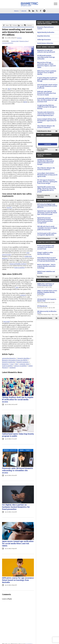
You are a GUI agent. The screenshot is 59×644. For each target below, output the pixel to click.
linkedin (33, 11)
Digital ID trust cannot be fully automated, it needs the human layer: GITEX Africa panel (47, 213)
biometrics (5, 364)
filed (9, 89)
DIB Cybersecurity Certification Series (48, 313)
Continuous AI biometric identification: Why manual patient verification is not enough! (46, 162)
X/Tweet (15, 25)
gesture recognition (20, 366)
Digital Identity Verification (46, 32)
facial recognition (19, 268)
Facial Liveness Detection (45, 43)
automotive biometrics (9, 358)
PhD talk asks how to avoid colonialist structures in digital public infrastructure (47, 228)
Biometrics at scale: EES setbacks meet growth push (46, 51)
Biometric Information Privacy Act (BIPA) (15, 360)
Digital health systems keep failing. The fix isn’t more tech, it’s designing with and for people (47, 189)
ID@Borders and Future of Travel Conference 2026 (48, 286)
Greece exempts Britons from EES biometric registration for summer (47, 121)
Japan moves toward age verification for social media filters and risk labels (18, 544)
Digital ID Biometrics (44, 239)
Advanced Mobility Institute (18, 264)
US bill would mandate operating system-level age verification (46, 57)
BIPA (25, 102)
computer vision (24, 364)
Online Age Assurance (44, 40)
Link (22, 25)
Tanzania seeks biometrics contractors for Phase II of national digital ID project (46, 114)
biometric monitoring (9, 362)
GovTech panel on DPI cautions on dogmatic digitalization (47, 234)
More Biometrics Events (45, 318)
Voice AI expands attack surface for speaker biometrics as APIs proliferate (47, 86)
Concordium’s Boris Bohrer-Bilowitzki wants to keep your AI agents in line (47, 175)
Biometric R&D (15, 41)
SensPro (9, 208)
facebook (41, 11)
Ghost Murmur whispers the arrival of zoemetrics (46, 127)
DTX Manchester (48, 307)
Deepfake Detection (44, 36)
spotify (44, 11)
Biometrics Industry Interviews (44, 196)
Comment (29, 25)
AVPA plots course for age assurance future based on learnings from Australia (18, 580)
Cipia (17, 287)
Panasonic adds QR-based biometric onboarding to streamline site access (18, 471)
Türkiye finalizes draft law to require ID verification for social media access (18, 400)
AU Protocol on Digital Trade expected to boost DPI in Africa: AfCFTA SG (47, 206)
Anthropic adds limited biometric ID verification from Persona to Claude (47, 93)
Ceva (12, 364)
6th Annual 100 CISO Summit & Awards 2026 (48, 301)
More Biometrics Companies (42, 150)
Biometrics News (24, 41)
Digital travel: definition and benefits (46, 272)
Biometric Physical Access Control (45, 28)
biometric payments (23, 362)
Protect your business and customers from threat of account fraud (46, 247)
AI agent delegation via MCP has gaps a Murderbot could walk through (47, 79)
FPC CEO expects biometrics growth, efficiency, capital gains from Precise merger (47, 182)
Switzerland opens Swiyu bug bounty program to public (18, 435)
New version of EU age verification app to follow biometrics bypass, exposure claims (47, 65)
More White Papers (43, 277)
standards (13, 368)
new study (6, 321)
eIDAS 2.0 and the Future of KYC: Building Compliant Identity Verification (48, 293)
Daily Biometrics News (44, 131)
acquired (23, 295)
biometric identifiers (24, 358)
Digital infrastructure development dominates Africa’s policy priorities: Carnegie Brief (45, 220)
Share (7, 25)
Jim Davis (19, 38)
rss (29, 11)
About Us (16, 11)
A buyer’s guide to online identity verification (45, 253)
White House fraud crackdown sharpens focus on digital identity (47, 73)
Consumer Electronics (8, 43)
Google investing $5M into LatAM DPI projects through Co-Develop (47, 107)
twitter (37, 11)
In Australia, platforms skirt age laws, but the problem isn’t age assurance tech (47, 100)
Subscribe (24, 11)
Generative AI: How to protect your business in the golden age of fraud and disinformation (47, 259)
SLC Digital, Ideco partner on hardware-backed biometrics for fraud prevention (16, 507)
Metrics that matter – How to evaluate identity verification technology (46, 266)
